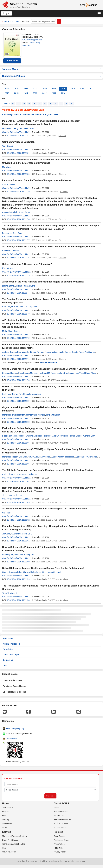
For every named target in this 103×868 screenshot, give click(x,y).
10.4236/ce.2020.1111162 (18, 520)
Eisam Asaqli (8, 268)
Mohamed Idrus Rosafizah (14, 415)
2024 (26, 89)
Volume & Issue (9, 852)
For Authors (59, 816)
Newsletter (8, 649)
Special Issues (60, 827)
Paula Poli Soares (87, 352)
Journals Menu (51, 69)
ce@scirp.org (34, 42)
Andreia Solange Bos (11, 352)
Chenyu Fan (17, 394)
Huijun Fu (18, 495)
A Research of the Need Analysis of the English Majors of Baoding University (43, 282)
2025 (16, 89)
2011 (54, 93)
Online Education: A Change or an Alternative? (27, 264)
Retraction (58, 848)
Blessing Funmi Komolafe (13, 436)
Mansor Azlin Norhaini (36, 415)
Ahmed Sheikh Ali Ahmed (86, 457)
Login (6, 13)
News (5, 827)
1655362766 (12, 739)
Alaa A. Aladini (9, 185)
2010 (63, 93)
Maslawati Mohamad (65, 373)
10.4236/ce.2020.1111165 (18, 464)
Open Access (59, 836)
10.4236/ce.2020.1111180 (18, 174)
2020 (63, 89)
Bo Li (30, 534)
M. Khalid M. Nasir (48, 373)
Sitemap (6, 819)
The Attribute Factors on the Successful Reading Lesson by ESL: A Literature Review (47, 470)
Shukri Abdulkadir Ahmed (39, 457)
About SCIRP (61, 804)
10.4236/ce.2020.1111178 (18, 219)
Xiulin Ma (6, 394)
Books (5, 816)
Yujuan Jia (36, 394)
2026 (7, 89)
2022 (45, 89)
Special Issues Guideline (14, 692)
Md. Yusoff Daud (83, 373)
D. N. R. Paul (17, 307)
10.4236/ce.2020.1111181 (18, 153)
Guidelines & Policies (51, 76)
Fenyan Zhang (75, 436)
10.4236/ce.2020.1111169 (18, 401)
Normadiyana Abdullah (12, 572)
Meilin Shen (7, 331)
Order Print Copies (10, 840)
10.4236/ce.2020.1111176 (18, 258)
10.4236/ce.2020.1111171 (18, 359)
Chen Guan (17, 233)
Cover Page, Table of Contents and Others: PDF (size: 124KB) (31, 115)
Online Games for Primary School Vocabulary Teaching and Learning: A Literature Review (50, 369)
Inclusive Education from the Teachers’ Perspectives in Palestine (37, 180)
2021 (54, 89)
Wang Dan (15, 593)
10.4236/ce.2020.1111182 (18, 136)
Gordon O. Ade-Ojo (11, 128)
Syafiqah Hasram (10, 373)
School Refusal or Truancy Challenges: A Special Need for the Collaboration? (43, 568)
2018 (82, 89)
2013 (35, 93)
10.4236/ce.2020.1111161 (18, 541)
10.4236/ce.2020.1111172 (18, 338)
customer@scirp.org (15, 729)
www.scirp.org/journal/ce (32, 40)
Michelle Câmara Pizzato (32, 352)
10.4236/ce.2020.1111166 (18, 443)
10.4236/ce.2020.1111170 (18, 380)
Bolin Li (17, 331)
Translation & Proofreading (14, 844)
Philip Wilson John (10, 474)
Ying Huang (7, 495)
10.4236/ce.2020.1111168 (18, 422)
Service (7, 832)
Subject (5, 812)
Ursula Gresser (25, 212)
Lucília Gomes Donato (68, 352)
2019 (73, 89)
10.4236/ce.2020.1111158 (18, 600)
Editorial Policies (61, 812)
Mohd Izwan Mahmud (52, 572)
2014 (26, 93)
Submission (12, 61)
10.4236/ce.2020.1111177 (18, 240)
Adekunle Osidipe (60, 436)
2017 (91, 89)
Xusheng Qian (89, 436)
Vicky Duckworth (27, 128)
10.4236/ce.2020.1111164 (18, 481)
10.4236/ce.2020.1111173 (18, 314)
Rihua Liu (19, 555)
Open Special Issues (12, 680)
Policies (58, 832)
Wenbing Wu (8, 555)
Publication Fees (61, 823)
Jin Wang (6, 534)
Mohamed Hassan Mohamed (15, 457)
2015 (16, 93)
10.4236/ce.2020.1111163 (18, 502)
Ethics (56, 808)
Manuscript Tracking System (14, 836)
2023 (35, 89)
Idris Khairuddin (53, 415)
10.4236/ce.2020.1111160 (18, 562)
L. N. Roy (6, 307)
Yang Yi (6, 593)
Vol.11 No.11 (25, 132)
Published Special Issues (15, 686)
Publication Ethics (61, 840)
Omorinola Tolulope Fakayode (39, 436)
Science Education (49, 363)
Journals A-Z (8, 808)
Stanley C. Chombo (11, 251)
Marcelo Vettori (51, 352)
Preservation (59, 844)
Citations (26, 45)
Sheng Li (27, 394)
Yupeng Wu (29, 555)
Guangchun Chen (19, 534)
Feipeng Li (7, 233)
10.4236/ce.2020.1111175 (18, 275)
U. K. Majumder (31, 307)
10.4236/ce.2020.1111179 (18, 192)
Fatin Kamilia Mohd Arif (28, 373)
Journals (16, 21)
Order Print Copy (11, 655)
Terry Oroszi (7, 146)
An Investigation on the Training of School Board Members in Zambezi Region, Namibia (49, 247)
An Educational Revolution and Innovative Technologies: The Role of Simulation (45, 509)
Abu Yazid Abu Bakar (32, 572)
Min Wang (7, 167)
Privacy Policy (60, 852)
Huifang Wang (29, 286)
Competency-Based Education (18, 142)
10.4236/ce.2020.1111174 (18, 293)
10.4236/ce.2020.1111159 (18, 579)
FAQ (5, 665)
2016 (7, 93)
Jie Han (19, 286)
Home (6, 21)
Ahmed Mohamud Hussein (63, 457)
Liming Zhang (8, 286)
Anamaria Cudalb (10, 212)
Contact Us (8, 660)
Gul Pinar (6, 513)
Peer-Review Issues (62, 819)
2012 (45, 93)
